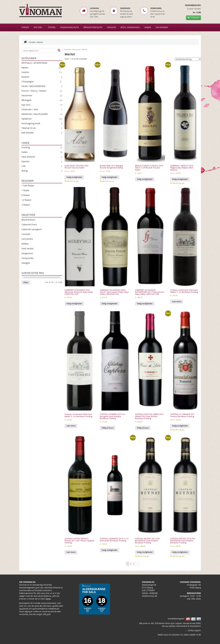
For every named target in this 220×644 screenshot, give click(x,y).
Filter (26, 282)
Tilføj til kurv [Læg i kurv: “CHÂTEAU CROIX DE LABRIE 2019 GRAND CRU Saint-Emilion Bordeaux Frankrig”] (143, 428)
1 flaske (25, 190)
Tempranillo (28, 258)
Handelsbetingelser (176, 619)
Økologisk (27, 100)
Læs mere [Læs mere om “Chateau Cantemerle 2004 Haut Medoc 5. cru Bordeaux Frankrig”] (71, 426)
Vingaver (111, 27)
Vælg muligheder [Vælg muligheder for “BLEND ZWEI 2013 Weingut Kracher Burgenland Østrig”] (110, 177)
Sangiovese (27, 253)
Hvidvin (25, 72)
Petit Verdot (28, 248)
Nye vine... (27, 105)
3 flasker (26, 205)
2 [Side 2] (131, 564)
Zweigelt (26, 263)
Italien (25, 152)
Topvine (52, 27)
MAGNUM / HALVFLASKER (35, 114)
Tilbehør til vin (29, 128)
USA (24, 166)
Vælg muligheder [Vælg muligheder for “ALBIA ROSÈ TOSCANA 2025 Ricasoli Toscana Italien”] (74, 177)
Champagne (28, 82)
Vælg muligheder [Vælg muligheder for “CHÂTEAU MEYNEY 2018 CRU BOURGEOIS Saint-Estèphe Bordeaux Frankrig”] (180, 552)
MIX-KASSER (28, 133)
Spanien (26, 161)
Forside (25, 27)
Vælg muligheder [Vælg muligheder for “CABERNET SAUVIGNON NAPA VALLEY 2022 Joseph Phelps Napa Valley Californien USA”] (110, 304)
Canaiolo (26, 234)
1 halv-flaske (28, 186)
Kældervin (27, 119)
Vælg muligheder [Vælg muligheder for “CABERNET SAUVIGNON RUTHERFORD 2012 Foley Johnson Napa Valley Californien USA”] (145, 304)
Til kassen (193, 18)
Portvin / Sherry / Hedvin (34, 91)
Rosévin (26, 77)
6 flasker (26, 195)
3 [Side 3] (134, 564)
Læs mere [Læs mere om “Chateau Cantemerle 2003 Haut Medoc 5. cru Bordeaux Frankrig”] (177, 302)
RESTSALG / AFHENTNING (34, 63)
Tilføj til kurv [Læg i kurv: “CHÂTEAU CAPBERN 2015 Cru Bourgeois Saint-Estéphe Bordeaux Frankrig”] (108, 428)
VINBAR (148, 27)
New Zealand (28, 157)
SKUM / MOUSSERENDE (33, 86)
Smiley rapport (193, 630)
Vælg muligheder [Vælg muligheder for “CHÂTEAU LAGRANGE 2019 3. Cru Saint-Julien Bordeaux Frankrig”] (110, 550)
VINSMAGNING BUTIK (69, 27)
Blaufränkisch (28, 220)
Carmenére (27, 239)
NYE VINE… (38, 27)
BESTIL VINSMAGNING (130, 27)
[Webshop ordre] (188, 59)
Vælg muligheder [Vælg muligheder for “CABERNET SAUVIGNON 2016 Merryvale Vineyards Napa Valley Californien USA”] (74, 304)
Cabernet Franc (29, 224)
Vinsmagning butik (31, 123)
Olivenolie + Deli (30, 109)
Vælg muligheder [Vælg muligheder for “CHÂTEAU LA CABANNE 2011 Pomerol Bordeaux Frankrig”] (180, 426)
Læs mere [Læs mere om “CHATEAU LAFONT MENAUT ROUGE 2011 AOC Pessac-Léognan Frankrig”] (71, 552)
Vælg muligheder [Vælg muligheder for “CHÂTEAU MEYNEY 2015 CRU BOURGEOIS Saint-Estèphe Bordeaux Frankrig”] (145, 552)
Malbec (25, 244)
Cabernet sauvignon (32, 229)
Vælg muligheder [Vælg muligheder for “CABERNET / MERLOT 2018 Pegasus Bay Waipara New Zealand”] (180, 179)
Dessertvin (27, 96)
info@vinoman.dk (157, 11)
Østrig (25, 171)
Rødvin (25, 68)
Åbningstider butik (93, 27)
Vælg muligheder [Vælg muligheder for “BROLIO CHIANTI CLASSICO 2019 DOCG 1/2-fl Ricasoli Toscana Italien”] (145, 179)
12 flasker (26, 200)
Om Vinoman (162, 27)
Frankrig (26, 147)
